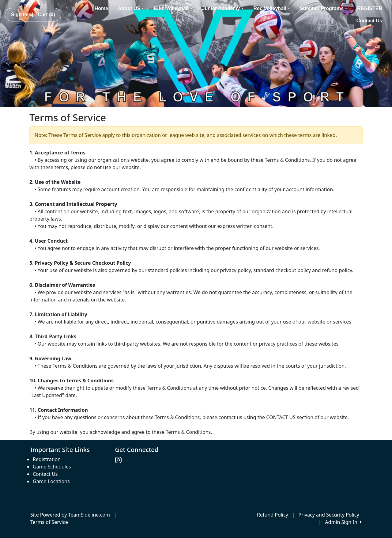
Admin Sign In (343, 522)
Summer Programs (324, 8)
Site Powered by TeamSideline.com (70, 515)
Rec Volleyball (272, 8)
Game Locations (51, 481)
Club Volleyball (173, 8)
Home (101, 8)
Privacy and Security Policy (329, 515)
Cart (47, 15)
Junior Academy (223, 8)
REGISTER (370, 8)
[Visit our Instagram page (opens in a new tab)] (120, 460)
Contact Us (369, 21)
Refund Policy (273, 515)
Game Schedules (52, 467)
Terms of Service (49, 522)
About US (131, 8)
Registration (47, 459)
